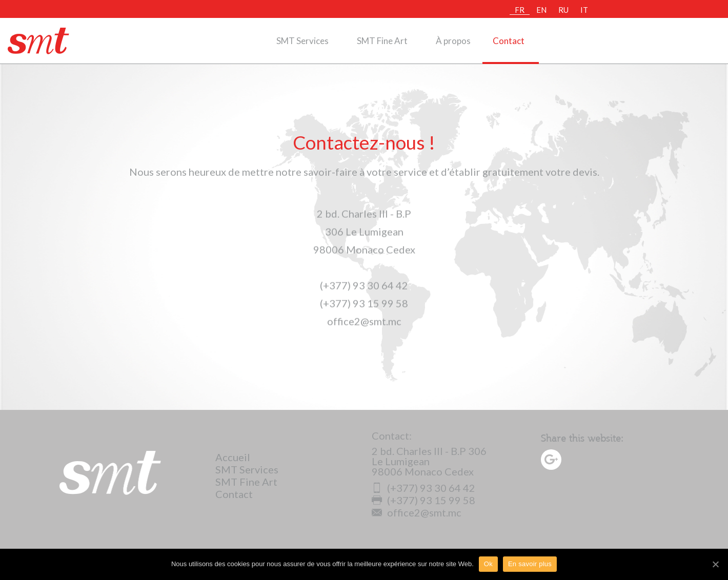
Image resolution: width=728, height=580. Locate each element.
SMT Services (302, 41)
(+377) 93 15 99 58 (423, 500)
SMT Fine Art (382, 41)
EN (541, 10)
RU (563, 10)
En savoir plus (530, 564)
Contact (509, 41)
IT (584, 10)
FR (520, 10)
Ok (488, 564)
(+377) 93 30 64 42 (423, 488)
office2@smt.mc (417, 512)
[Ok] (715, 564)
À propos (453, 41)
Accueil (233, 457)
